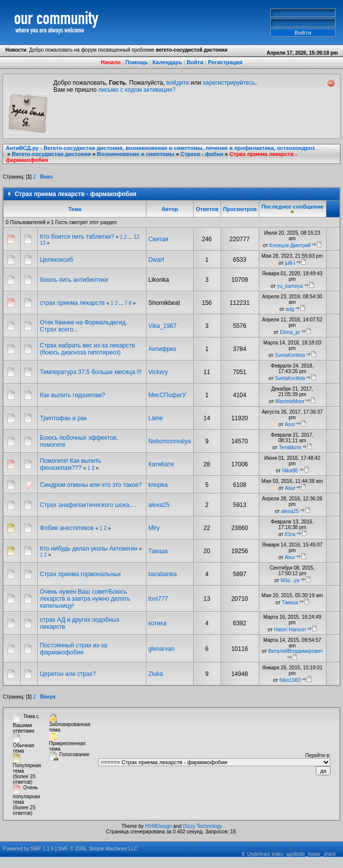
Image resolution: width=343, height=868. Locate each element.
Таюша (158, 551)
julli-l (290, 263)
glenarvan (162, 649)
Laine (156, 418)
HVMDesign (158, 826)
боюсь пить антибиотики (74, 280)
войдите (178, 83)
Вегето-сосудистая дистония (51, 154)
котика (157, 623)
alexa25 (159, 505)
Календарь (167, 62)
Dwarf (156, 260)
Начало (111, 62)
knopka (158, 485)
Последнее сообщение (292, 209)
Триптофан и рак (63, 418)
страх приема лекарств (73, 303)
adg (290, 309)
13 (42, 243)
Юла (290, 534)
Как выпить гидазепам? (72, 395)
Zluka (156, 674)
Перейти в (317, 755)
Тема (75, 209)
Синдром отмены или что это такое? (91, 485)
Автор (170, 209)
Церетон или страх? (68, 674)
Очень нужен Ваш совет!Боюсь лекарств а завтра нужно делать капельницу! (85, 599)
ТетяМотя (290, 448)
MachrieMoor (290, 401)
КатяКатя (161, 464)
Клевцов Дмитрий (290, 245)
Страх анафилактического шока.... (88, 505)
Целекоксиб (56, 260)
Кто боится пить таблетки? (77, 237)
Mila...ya (290, 580)
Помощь (137, 62)
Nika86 (290, 471)
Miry (154, 528)
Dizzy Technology (203, 826)
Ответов (207, 209)
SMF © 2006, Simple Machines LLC (98, 849)
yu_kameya (290, 286)
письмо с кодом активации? (137, 90)
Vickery (158, 372)
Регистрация (225, 62)
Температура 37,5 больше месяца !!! (91, 372)
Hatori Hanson (290, 630)
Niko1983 (290, 680)
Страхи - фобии (202, 154)
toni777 (158, 599)
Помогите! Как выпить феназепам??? (70, 464)
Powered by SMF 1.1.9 (28, 849)
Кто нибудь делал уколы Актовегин (89, 549)
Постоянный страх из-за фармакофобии (73, 649)
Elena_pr (290, 332)
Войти (195, 62)
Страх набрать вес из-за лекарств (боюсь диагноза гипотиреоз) (87, 349)
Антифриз (162, 349)
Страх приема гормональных (80, 574)
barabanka (163, 574)
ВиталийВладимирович (295, 651)
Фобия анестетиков (66, 528)
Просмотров (240, 209)
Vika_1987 (163, 326)
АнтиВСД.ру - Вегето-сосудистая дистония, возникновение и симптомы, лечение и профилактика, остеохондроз (160, 148)
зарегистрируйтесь (229, 83)
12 (137, 237)
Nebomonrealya (170, 441)
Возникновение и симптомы (135, 154)
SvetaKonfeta (290, 355)
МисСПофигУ (167, 395)
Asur (290, 424)
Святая (158, 239)
